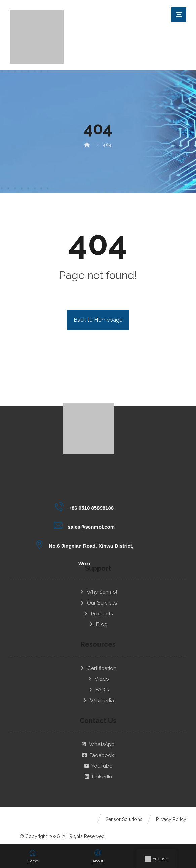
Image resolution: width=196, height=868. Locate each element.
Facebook (98, 750)
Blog (98, 619)
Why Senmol (98, 587)
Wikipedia (98, 695)
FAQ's (98, 685)
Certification (98, 663)
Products (98, 609)
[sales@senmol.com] (85, 526)
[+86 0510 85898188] (85, 507)
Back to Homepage (98, 320)
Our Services (98, 598)
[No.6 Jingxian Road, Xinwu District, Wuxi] (85, 545)
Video (98, 674)
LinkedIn (98, 772)
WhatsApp (98, 739)
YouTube (98, 761)
